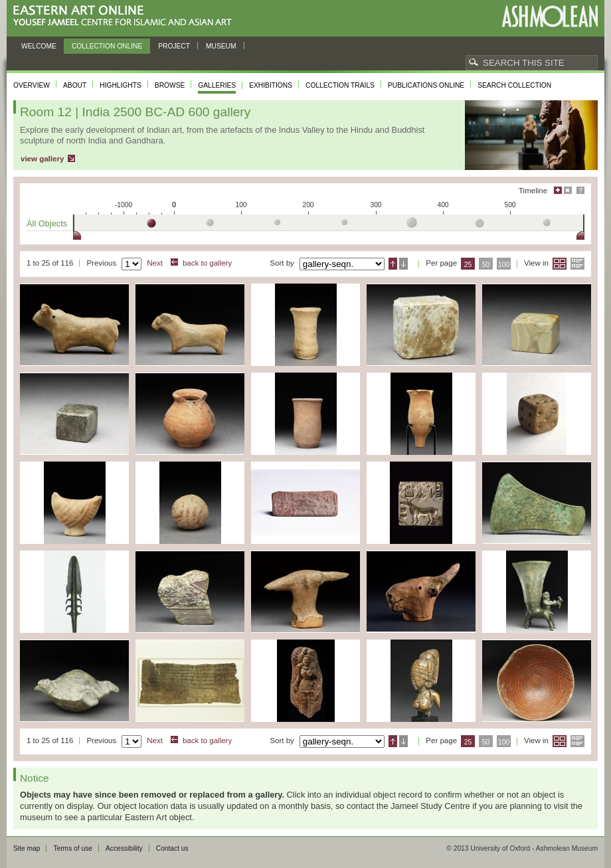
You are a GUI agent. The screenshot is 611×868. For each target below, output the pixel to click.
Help (580, 190)
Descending (403, 264)
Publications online (426, 85)
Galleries (217, 85)
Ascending (393, 264)
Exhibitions (271, 85)
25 (468, 265)
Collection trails (340, 85)
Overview (32, 85)
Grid (560, 264)
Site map (27, 848)
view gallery (42, 159)
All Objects (47, 223)
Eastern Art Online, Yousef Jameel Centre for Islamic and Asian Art (126, 16)
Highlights (121, 85)
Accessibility (124, 848)
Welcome (39, 46)
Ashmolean (550, 16)
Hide (568, 190)
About (75, 85)
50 (486, 265)
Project (174, 46)
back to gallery (207, 263)
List (577, 264)
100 (504, 265)
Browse (170, 85)
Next (155, 263)
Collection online (107, 46)
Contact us (172, 848)
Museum (221, 46)
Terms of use (73, 848)
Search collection (514, 85)
